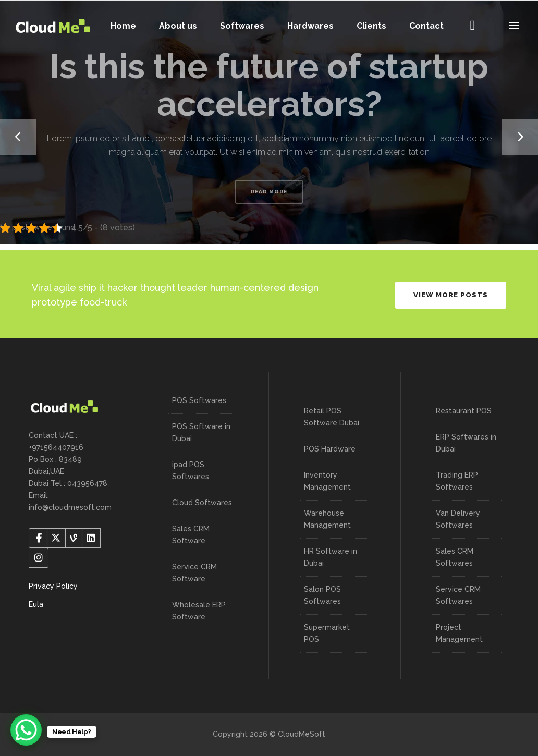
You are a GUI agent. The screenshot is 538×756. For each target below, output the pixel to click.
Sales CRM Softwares (455, 557)
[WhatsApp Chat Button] (26, 730)
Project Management (459, 633)
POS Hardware (330, 449)
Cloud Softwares (202, 503)
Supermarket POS (327, 633)
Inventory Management (327, 481)
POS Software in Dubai (201, 432)
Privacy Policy (53, 586)
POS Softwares (199, 400)
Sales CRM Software (191, 535)
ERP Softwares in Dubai (466, 443)
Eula (36, 604)
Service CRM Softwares (458, 595)
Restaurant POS (464, 411)
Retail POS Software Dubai (332, 417)
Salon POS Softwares (322, 595)
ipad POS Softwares (191, 471)
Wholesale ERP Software (199, 611)
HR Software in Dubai (331, 557)
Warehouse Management (327, 519)
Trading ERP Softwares (457, 481)
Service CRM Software (194, 573)
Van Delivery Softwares (458, 519)
